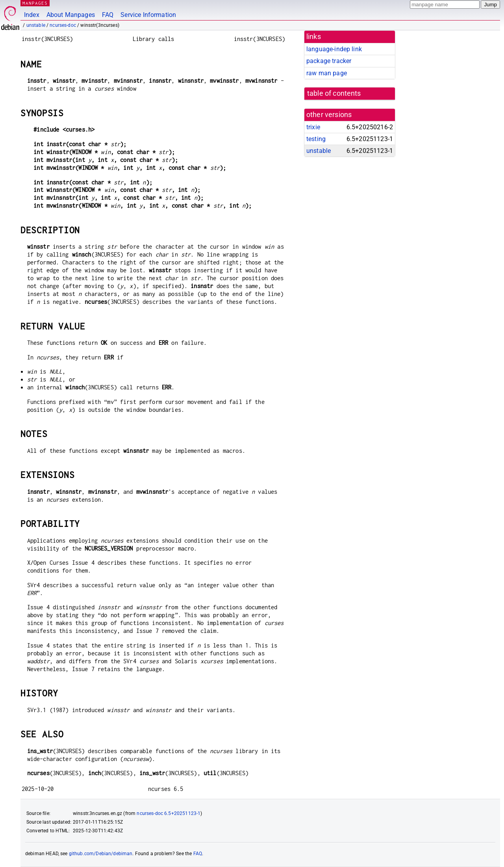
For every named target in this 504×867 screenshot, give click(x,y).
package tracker (329, 61)
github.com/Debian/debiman (101, 854)
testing (316, 139)
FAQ (108, 15)
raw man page (327, 73)
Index (32, 15)
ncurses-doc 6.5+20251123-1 (169, 813)
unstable (36, 25)
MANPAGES (35, 3)
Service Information (148, 15)
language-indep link (334, 49)
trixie (313, 127)
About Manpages (71, 15)
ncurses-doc (63, 25)
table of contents (334, 93)
